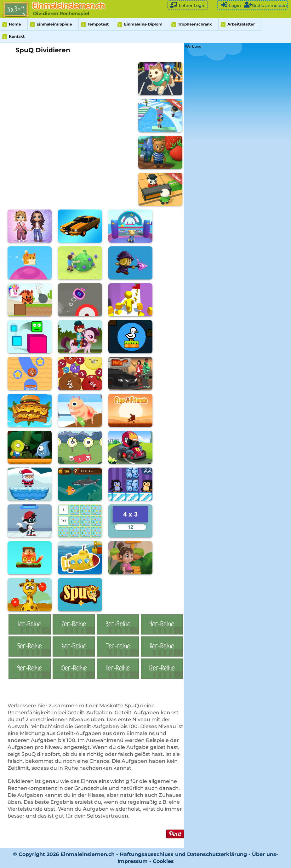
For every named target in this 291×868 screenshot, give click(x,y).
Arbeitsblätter (241, 24)
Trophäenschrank (195, 24)
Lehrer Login (188, 5)
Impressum (133, 861)
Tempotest (98, 24)
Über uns (264, 854)
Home (15, 24)
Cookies (163, 861)
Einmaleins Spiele (54, 24)
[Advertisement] (232, 89)
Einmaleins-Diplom (143, 24)
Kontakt (17, 36)
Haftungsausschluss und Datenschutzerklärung (183, 854)
